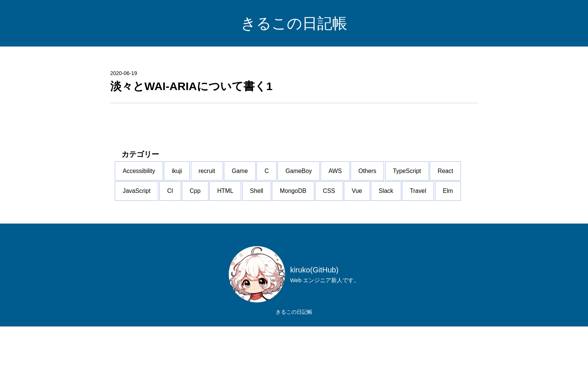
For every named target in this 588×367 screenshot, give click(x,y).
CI (274, 204)
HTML (343, 204)
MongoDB (424, 204)
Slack (206, 231)
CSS (136, 231)
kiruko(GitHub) (314, 310)
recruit (227, 177)
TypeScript (144, 204)
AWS (382, 177)
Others (421, 177)
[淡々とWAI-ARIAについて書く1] (294, 86)
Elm (282, 231)
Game (267, 177)
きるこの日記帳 (294, 23)
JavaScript (234, 204)
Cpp (306, 204)
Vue (170, 231)
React (189, 204)
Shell (381, 204)
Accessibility (146, 177)
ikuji (190, 177)
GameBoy (339, 177)
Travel (245, 231)
